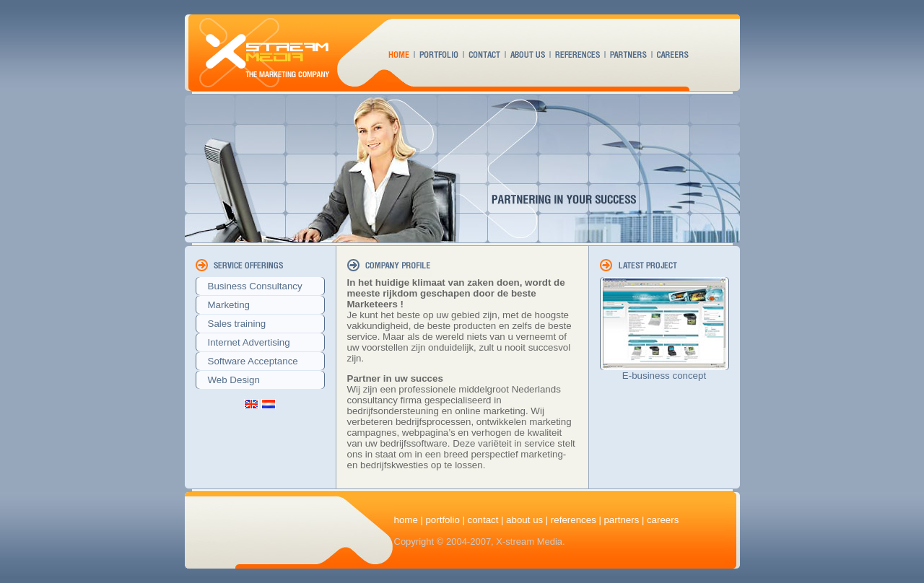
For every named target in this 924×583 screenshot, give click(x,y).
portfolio (442, 520)
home (406, 520)
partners (621, 520)
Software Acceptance (249, 361)
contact (483, 520)
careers (663, 520)
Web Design (230, 380)
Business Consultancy (251, 286)
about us (524, 520)
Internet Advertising (245, 342)
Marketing (225, 305)
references (574, 520)
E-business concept (664, 376)
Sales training (233, 324)
